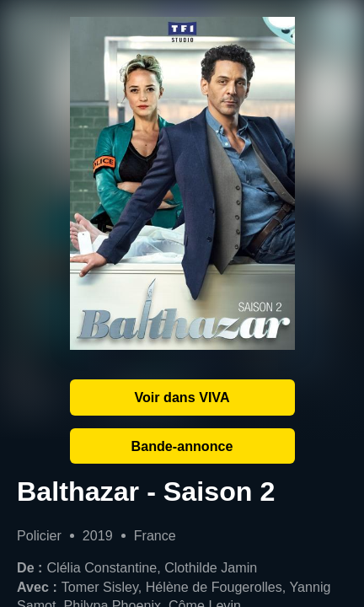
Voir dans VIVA (182, 397)
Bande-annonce (182, 446)
